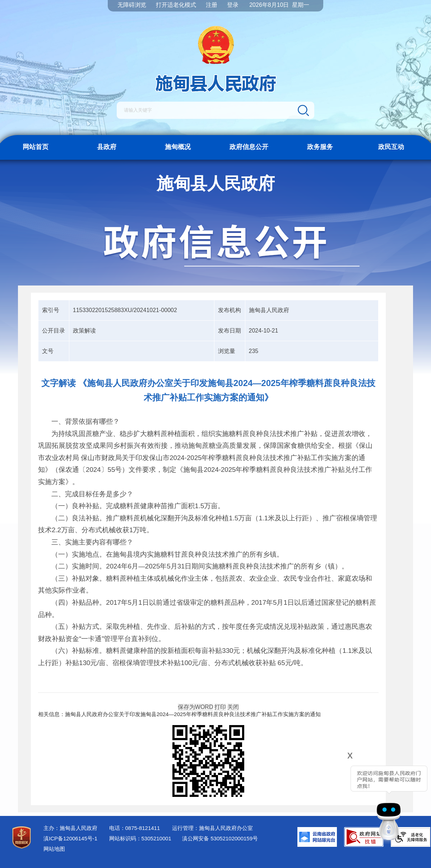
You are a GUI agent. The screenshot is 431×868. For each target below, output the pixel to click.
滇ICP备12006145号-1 (70, 838)
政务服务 (320, 147)
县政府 (107, 147)
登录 (233, 5)
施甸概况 (178, 147)
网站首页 (36, 147)
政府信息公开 (249, 147)
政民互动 (391, 147)
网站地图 (54, 849)
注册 (212, 5)
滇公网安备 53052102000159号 (220, 838)
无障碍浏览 (132, 5)
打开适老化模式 (176, 5)
